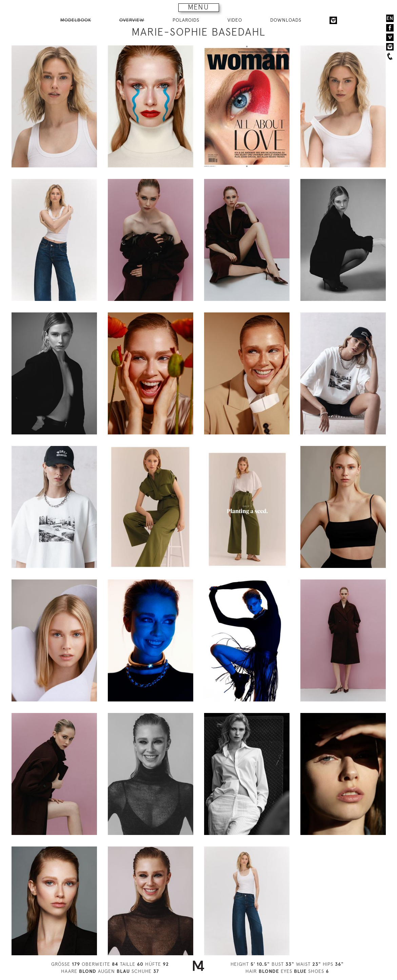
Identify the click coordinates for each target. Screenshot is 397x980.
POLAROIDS (186, 20)
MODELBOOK (76, 20)
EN (390, 18)
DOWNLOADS (286, 20)
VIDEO (235, 20)
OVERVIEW (132, 20)
